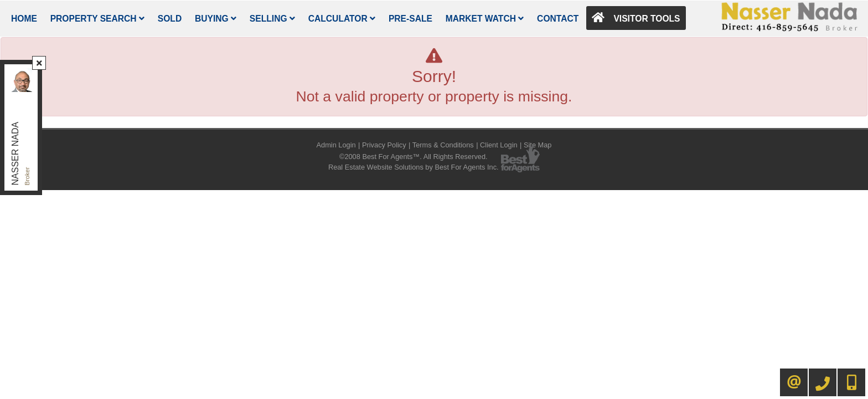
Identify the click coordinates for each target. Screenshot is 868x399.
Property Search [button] (97, 19)
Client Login (499, 145)
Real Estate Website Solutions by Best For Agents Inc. (414, 167)
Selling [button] (272, 19)
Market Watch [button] (485, 19)
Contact (558, 19)
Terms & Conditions (443, 145)
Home (24, 19)
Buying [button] (216, 19)
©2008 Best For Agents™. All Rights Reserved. (414, 157)
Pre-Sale (410, 19)
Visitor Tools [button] (636, 18)
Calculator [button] (342, 19)
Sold (170, 19)
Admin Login (336, 145)
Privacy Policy (384, 145)
